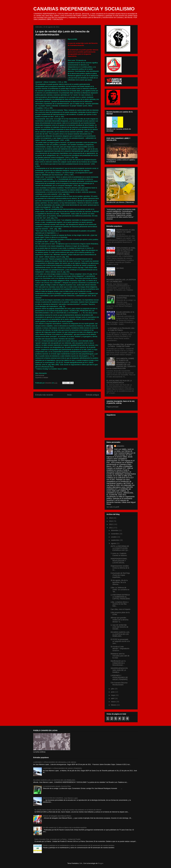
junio (113, 692)
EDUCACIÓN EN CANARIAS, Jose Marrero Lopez (60, 798)
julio (113, 689)
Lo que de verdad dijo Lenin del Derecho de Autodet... (119, 627)
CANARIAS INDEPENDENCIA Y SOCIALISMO (84, 9)
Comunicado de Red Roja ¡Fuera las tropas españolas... (120, 575)
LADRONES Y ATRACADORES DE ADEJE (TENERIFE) (119, 677)
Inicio (69, 395)
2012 (111, 524)
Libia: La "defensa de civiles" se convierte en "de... (120, 590)
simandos (120, 446)
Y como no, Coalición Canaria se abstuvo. (119, 554)
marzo (114, 702)
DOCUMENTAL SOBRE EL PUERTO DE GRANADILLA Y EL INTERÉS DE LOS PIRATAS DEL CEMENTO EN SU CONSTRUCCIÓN (121, 363)
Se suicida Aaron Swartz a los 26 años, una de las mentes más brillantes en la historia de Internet (68, 810)
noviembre (115, 534)
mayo (113, 695)
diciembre (115, 530)
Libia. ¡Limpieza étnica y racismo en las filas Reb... (120, 604)
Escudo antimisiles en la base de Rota (125, 313)
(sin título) (120, 268)
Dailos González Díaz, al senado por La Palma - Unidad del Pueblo (121, 345)
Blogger (101, 863)
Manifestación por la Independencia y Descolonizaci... (118, 663)
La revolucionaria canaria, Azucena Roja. (126, 297)
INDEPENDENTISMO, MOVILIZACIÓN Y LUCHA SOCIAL (119, 561)
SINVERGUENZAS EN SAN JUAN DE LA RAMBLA (119, 670)
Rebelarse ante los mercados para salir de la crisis (120, 656)
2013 (111, 521)
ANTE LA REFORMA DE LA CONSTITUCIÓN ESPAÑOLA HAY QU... (120, 548)
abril (113, 698)
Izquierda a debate (42, 377)
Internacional (40, 375)
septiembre (115, 540)
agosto (114, 543)
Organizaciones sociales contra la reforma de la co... (120, 568)
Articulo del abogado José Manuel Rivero (57, 816)
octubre (114, 537)
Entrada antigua (92, 395)
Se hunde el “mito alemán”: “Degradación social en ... (120, 649)
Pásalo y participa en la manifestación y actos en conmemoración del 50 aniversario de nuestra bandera (79, 845)
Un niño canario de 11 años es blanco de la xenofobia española (65, 828)
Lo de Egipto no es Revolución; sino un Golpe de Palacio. (121, 329)
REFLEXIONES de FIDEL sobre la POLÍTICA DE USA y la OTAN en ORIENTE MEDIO (126, 251)
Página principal (112, 407)
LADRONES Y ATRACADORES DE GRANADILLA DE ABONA (55, 762)
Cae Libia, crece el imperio (121, 609)
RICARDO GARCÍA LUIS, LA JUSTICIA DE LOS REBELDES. (121, 281)
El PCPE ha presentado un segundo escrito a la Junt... (120, 641)
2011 (111, 528)
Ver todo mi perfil (113, 507)
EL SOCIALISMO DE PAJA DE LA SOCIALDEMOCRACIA (119, 382)
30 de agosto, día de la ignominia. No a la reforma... (119, 582)
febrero (114, 705)
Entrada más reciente (44, 395)
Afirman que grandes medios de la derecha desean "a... (120, 620)
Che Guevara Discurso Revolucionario (119, 684)
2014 (111, 518)
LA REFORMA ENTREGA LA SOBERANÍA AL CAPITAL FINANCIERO (120, 597)
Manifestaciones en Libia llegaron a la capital (126, 231)
